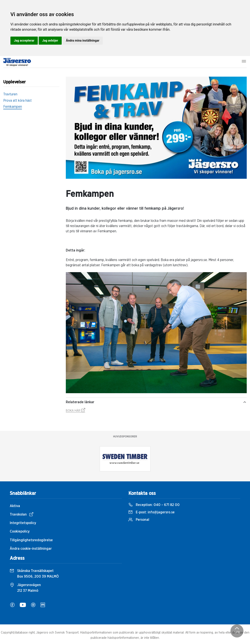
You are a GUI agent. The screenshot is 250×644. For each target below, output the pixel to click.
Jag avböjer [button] (50, 40)
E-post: (151, 512)
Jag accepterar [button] (24, 40)
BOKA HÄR (75, 411)
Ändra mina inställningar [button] (83, 40)
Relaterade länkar (156, 402)
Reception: (154, 505)
